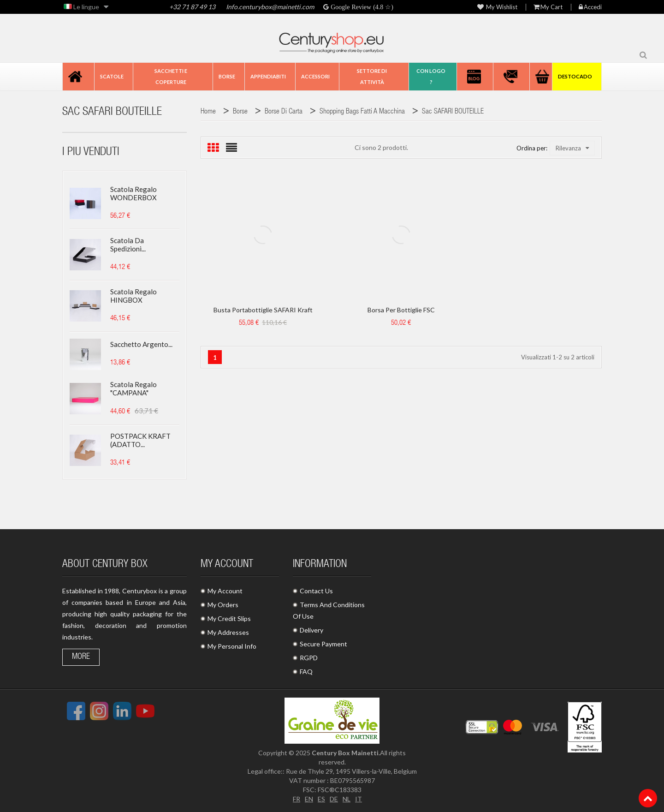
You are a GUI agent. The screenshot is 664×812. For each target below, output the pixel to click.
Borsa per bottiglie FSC (401, 310)
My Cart (548, 7)
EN (309, 799)
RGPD (309, 658)
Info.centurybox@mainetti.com (270, 7)
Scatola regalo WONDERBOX (133, 193)
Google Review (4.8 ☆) (361, 7)
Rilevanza (572, 148)
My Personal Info (232, 646)
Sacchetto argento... (141, 344)
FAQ (306, 672)
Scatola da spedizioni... (128, 245)
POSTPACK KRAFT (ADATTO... (140, 440)
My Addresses (228, 632)
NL (347, 799)
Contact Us (316, 591)
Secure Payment (323, 644)
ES (321, 799)
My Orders (223, 605)
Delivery (311, 630)
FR (296, 799)
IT (359, 799)
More (81, 657)
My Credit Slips (229, 618)
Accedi (590, 7)
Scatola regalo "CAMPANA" (133, 388)
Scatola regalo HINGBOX (133, 296)
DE (334, 799)
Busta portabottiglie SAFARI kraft (263, 310)
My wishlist (497, 7)
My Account (225, 591)
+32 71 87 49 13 (192, 7)
